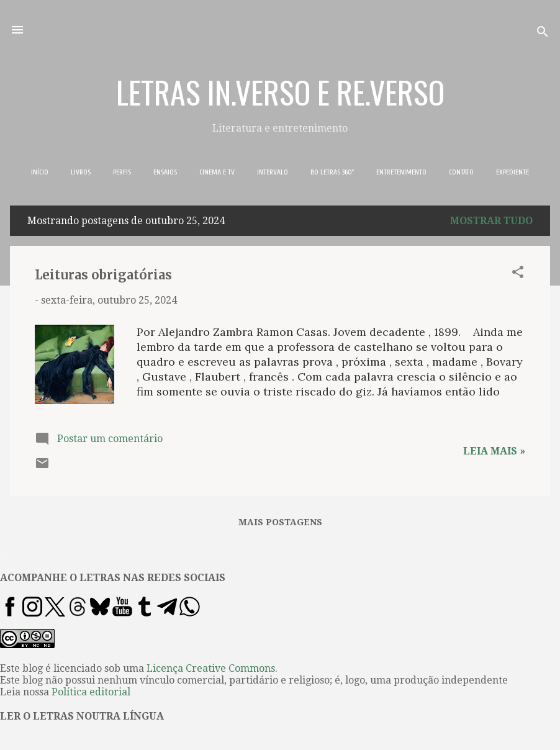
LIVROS (81, 172)
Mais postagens (280, 522)
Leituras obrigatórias (103, 275)
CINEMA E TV (217, 172)
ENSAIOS (165, 172)
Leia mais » (494, 451)
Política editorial (91, 692)
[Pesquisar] (543, 34)
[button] (518, 274)
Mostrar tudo (491, 221)
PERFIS (122, 172)
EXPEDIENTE (513, 172)
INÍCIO (40, 172)
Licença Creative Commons (211, 668)
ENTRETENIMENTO (401, 172)
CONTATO (461, 172)
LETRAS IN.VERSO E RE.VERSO (280, 91)
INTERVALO (273, 172)
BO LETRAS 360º (332, 172)
